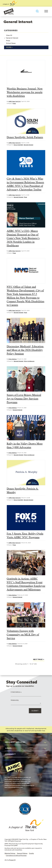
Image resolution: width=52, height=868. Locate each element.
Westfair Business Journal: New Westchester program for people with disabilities (25, 92)
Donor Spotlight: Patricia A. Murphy (23, 490)
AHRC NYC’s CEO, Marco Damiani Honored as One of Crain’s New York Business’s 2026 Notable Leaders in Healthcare (23, 238)
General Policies (22, 853)
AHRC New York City (9, 11)
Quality (31, 853)
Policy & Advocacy (29, 361)
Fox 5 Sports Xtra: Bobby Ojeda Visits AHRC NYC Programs (25, 535)
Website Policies (10, 853)
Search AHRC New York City (37, 11)
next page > (39, 659)
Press (8, 41)
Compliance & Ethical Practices (16, 856)
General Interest (12, 38)
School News (11, 43)
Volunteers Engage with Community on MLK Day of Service (23, 634)
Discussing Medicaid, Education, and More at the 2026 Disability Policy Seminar (25, 350)
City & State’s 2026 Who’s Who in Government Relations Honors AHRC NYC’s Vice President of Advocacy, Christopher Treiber (25, 184)
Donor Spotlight (18, 145)
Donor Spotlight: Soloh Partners (25, 137)
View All (9, 35)
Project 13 (12, 860)
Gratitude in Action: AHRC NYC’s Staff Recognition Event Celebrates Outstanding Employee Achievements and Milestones (26, 584)
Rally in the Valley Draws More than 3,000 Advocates (25, 445)
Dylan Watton (13, 359)
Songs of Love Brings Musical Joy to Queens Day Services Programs (24, 399)
